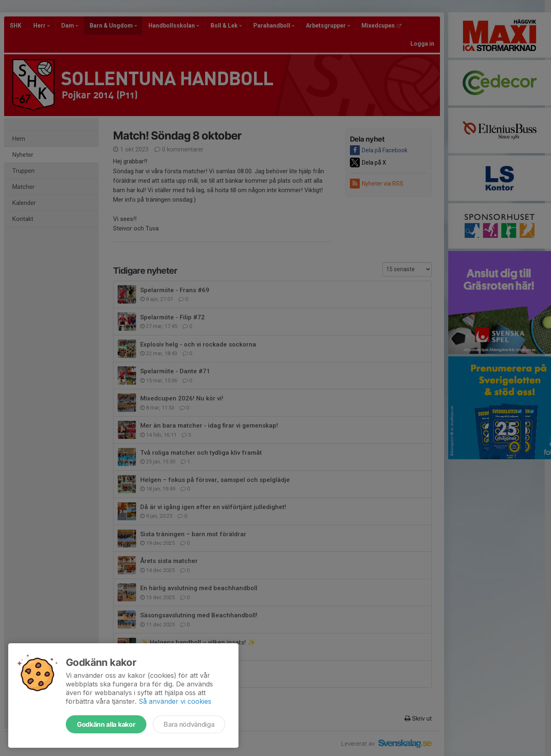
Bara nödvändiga (189, 724)
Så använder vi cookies (175, 701)
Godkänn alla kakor (106, 724)
